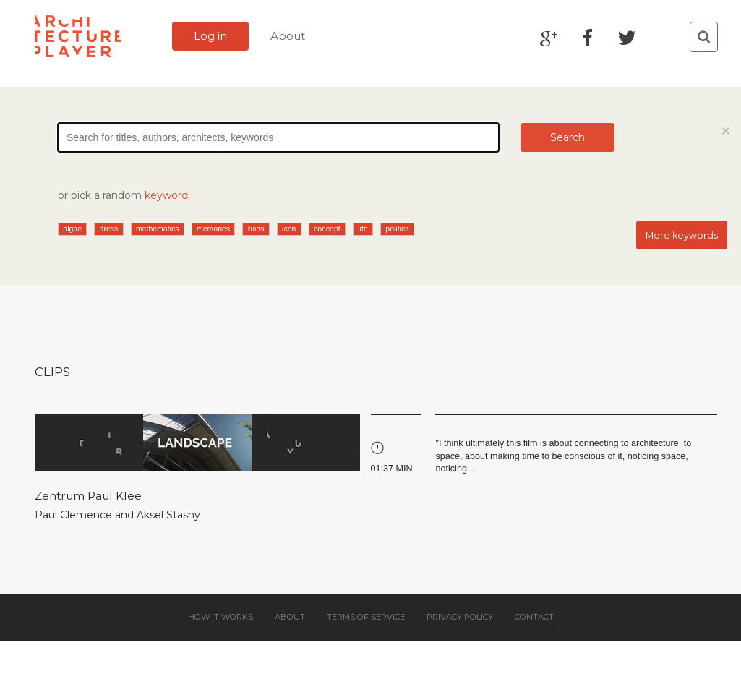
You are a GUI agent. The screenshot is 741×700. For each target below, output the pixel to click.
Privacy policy (460, 617)
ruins (256, 229)
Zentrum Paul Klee (88, 496)
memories (213, 229)
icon (289, 229)
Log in (210, 36)
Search (567, 137)
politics (397, 229)
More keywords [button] (682, 235)
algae (72, 229)
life (363, 229)
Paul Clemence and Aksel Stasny (117, 515)
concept (327, 229)
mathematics (158, 229)
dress (109, 229)
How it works (220, 617)
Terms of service (366, 617)
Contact (534, 617)
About (288, 36)
